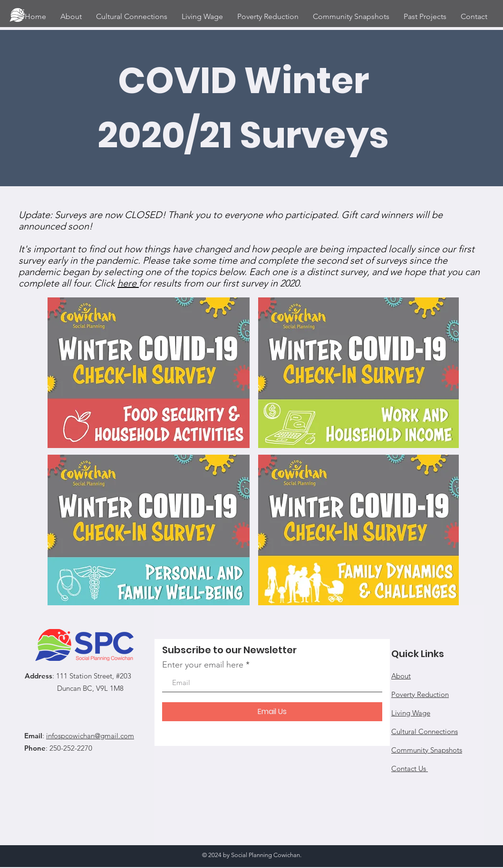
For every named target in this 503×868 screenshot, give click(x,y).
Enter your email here (203, 665)
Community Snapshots (427, 750)
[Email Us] (272, 712)
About (401, 676)
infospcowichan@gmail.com (90, 736)
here (128, 283)
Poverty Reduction (420, 694)
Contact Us (410, 768)
